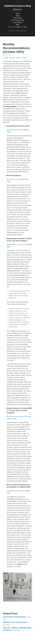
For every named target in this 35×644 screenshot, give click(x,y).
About (18, 16)
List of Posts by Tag (17, 20)
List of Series (17, 22)
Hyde (25, 27)
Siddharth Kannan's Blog (18, 6)
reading (19, 58)
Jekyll (18, 27)
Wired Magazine (12, 245)
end (26, 190)
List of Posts (17, 18)
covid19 (6, 58)
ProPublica (10, 491)
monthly (12, 58)
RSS (17, 25)
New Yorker (11, 130)
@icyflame (18, 9)
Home (17, 13)
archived (18, 130)
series (24, 58)
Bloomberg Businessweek (15, 416)
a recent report (19, 251)
